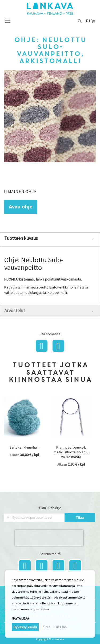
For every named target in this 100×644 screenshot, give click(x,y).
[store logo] (50, 9)
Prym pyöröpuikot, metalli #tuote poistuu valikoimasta (71, 452)
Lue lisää (61, 627)
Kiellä (47, 627)
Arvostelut (15, 310)
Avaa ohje (21, 207)
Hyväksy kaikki (25, 627)
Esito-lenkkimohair (24, 447)
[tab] (50, 239)
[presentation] (49, 538)
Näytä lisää (20, 618)
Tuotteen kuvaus (21, 238)
